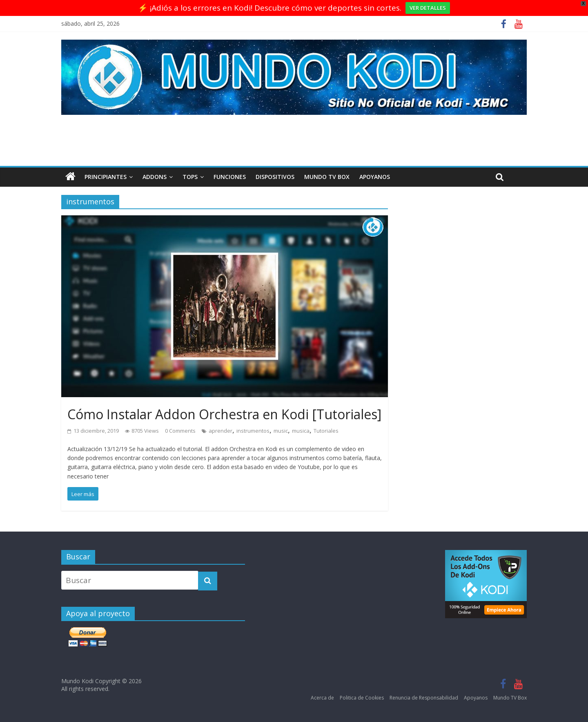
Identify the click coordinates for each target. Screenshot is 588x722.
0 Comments (180, 431)
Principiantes (106, 177)
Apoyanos (375, 177)
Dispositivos (275, 177)
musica (301, 431)
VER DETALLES (428, 8)
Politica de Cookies (362, 698)
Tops (190, 177)
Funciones (230, 177)
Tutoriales (326, 431)
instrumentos (253, 431)
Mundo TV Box (327, 177)
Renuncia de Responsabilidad (424, 698)
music (281, 431)
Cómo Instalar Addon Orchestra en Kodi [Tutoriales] (224, 414)
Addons (155, 177)
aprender (220, 431)
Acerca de (322, 698)
